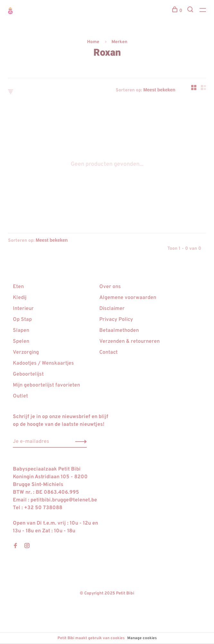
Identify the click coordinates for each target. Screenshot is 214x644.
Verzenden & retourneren (129, 341)
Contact (108, 352)
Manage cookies (142, 638)
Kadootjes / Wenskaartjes (43, 363)
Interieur (23, 309)
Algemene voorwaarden (128, 298)
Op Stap (22, 320)
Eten (18, 287)
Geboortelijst (28, 374)
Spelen (21, 341)
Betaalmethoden (119, 331)
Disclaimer (112, 309)
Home (93, 42)
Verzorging (26, 352)
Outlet (20, 396)
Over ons (110, 287)
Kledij (20, 298)
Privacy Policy (116, 320)
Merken (119, 42)
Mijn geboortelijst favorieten (46, 385)
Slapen (21, 331)
